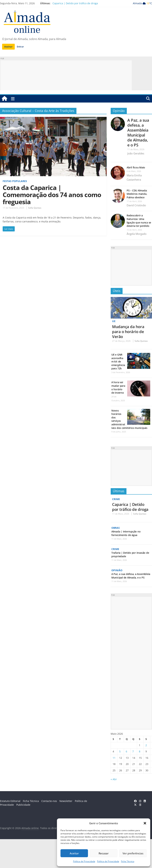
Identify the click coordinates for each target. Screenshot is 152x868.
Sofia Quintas (35, 208)
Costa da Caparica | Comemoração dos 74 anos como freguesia (52, 195)
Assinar (8, 47)
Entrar (20, 47)
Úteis (117, 291)
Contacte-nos (49, 801)
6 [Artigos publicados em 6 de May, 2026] (126, 751)
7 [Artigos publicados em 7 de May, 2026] (133, 751)
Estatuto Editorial (10, 801)
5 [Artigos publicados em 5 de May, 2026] (120, 751)
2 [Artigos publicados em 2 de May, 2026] (146, 745)
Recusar (104, 853)
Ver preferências (133, 853)
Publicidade (23, 805)
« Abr (114, 779)
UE (114, 321)
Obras (116, 528)
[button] (145, 823)
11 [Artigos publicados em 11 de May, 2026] (114, 758)
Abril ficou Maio (136, 167)
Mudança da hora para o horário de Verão (128, 331)
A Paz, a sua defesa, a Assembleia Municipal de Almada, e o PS (138, 132)
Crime (116, 499)
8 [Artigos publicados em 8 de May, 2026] (140, 751)
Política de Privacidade (84, 861)
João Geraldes (136, 153)
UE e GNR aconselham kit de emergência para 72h (118, 361)
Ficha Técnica (128, 861)
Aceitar (74, 853)
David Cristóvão (136, 205)
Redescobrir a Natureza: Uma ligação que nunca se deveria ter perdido (139, 221)
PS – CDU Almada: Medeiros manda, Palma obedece (137, 194)
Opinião (119, 111)
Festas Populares (15, 181)
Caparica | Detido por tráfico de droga (75, 3)
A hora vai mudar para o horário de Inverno (118, 387)
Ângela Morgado (137, 234)
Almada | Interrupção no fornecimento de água (126, 533)
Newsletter (66, 801)
